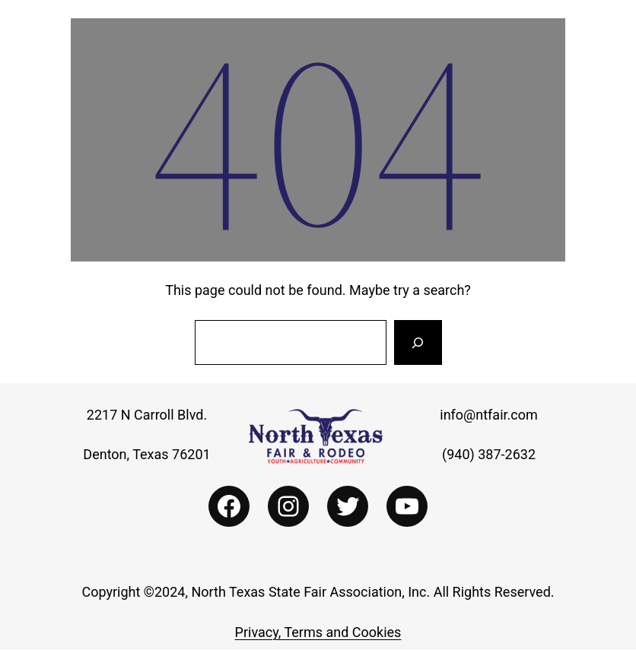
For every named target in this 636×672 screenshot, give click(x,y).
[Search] (418, 343)
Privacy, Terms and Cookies (318, 632)
